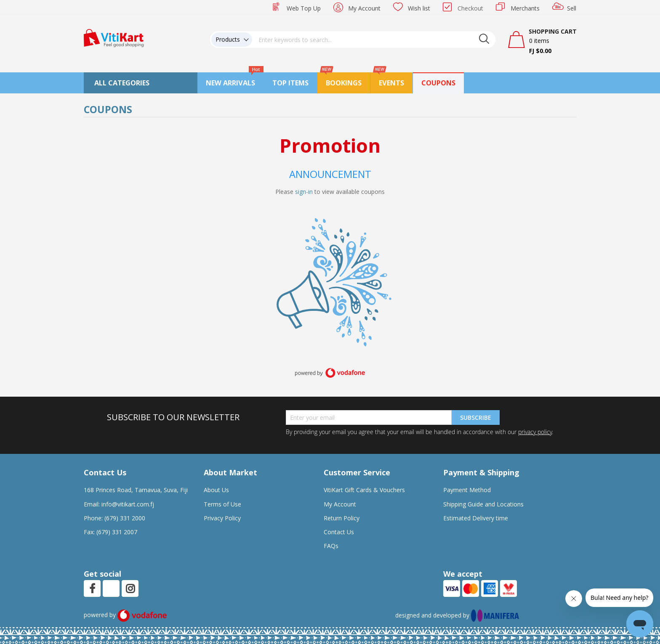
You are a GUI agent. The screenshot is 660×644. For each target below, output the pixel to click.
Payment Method (467, 490)
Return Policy (342, 518)
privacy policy (535, 432)
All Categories (122, 83)
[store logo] (114, 37)
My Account (364, 8)
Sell (572, 8)
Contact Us (339, 532)
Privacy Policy (222, 518)
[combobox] (374, 40)
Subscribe (476, 417)
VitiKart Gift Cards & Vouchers (364, 490)
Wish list (419, 8)
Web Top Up (304, 8)
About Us (216, 490)
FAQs (331, 546)
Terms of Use (222, 504)
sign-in (304, 192)
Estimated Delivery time (476, 518)
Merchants (525, 8)
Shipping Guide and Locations (483, 504)
